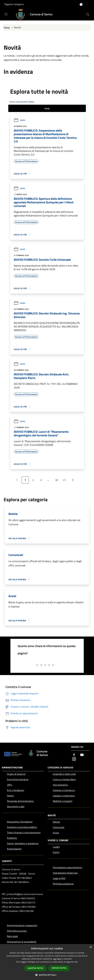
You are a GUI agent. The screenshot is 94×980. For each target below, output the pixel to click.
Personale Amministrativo (20, 801)
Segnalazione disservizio (65, 873)
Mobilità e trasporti (63, 801)
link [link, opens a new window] (76, 962)
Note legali (12, 936)
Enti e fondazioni (16, 790)
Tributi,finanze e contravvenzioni (24, 832)
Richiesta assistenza (63, 884)
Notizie (56, 822)
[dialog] (47, 962)
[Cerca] (88, 14)
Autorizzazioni (14, 849)
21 (64, 480)
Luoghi (56, 847)
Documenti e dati (16, 806)
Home (7, 27)
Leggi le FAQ (59, 878)
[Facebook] (74, 755)
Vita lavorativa (60, 785)
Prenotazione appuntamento (67, 867)
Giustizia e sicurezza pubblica (22, 827)
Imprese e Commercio (64, 790)
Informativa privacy (17, 931)
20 (57, 480)
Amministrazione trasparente (22, 925)
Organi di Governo (16, 774)
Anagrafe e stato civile (64, 774)
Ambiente (12, 838)
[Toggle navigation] (6, 14)
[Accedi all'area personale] (81, 4)
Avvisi (19, 120)
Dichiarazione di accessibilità (22, 942)
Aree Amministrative (18, 779)
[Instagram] (74, 759)
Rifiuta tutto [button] (59, 968)
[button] (47, 975)
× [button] (91, 947)
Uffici (10, 785)
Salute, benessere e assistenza (23, 843)
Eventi (56, 852)
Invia (47, 108)
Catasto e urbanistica (64, 796)
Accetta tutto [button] (35, 968)
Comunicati (59, 827)
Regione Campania (14, 4)
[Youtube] (82, 755)
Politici (10, 796)
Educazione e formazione (20, 822)
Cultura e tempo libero (64, 779)
